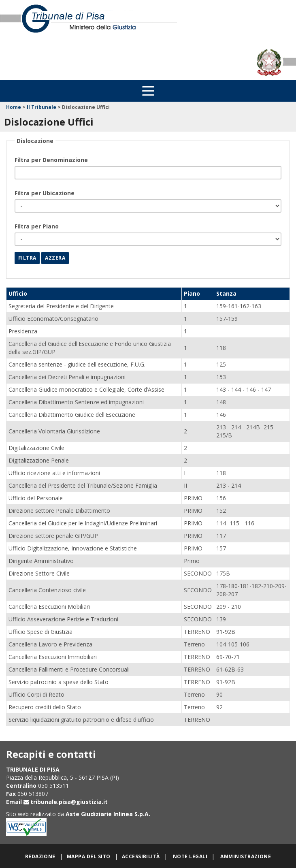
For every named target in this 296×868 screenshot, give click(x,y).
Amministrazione (246, 856)
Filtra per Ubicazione (45, 193)
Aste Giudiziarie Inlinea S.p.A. (108, 814)
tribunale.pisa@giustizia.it (69, 802)
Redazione (40, 856)
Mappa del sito (89, 856)
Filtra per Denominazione (51, 160)
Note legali (190, 856)
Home (14, 107)
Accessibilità (141, 856)
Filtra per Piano (37, 226)
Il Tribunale (42, 107)
